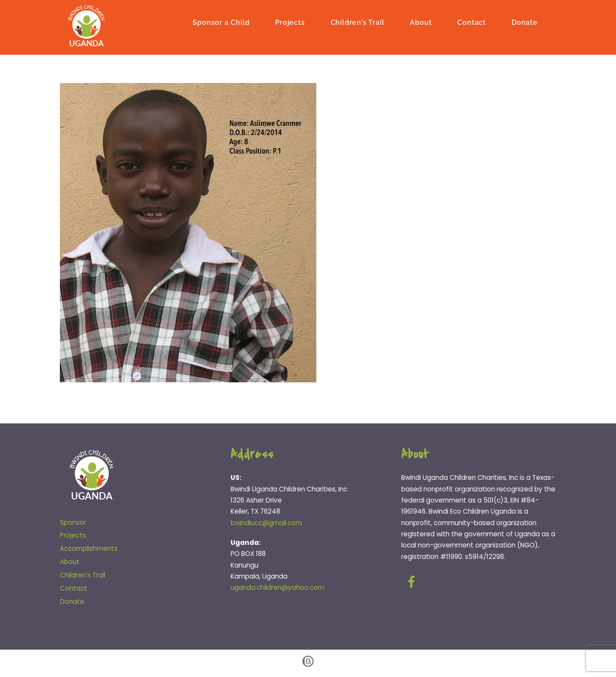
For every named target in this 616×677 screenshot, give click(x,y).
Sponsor (73, 522)
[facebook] (413, 582)
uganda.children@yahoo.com (277, 587)
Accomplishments (89, 548)
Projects (290, 22)
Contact (472, 22)
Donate (525, 22)
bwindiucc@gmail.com (266, 523)
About (421, 22)
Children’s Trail (358, 22)
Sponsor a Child (221, 22)
